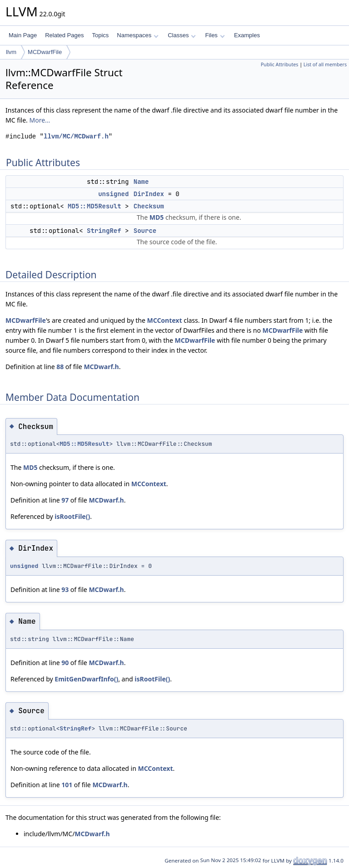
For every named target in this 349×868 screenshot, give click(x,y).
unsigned (113, 194)
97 (65, 500)
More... (40, 120)
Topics (100, 35)
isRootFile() (72, 516)
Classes (182, 35)
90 (65, 663)
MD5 (157, 217)
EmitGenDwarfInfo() (86, 679)
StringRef (104, 231)
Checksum (149, 206)
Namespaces (137, 35)
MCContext (164, 320)
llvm (11, 52)
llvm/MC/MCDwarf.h (76, 136)
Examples (247, 35)
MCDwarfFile (45, 52)
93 (65, 589)
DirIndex (149, 194)
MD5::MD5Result (95, 206)
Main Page (23, 35)
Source (145, 231)
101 (67, 785)
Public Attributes (280, 64)
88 (60, 367)
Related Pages (64, 35)
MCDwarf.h (101, 367)
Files (215, 35)
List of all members (325, 64)
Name (141, 182)
